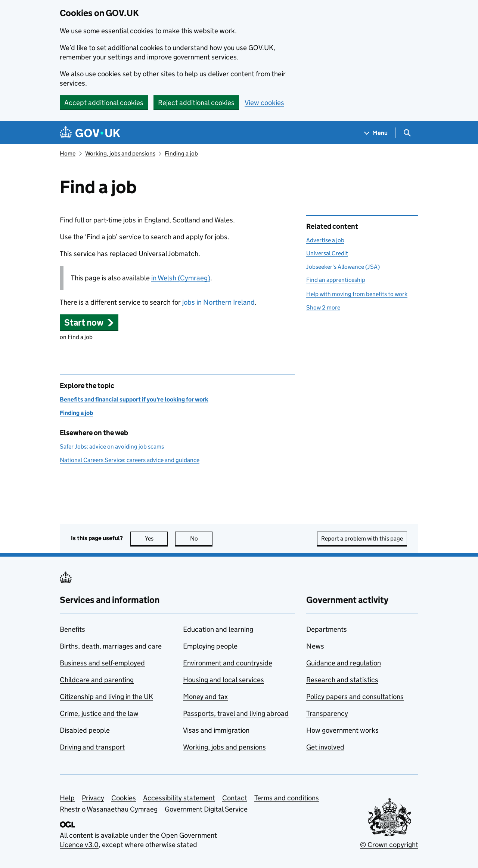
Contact (235, 798)
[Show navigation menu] (376, 133)
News (315, 646)
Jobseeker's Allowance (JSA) (343, 267)
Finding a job (181, 153)
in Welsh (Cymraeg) (181, 278)
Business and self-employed (102, 663)
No (201, 538)
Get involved (325, 747)
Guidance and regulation (344, 663)
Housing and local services (224, 680)
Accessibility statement (179, 798)
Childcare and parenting (97, 680)
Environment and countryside (228, 663)
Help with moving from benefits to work (357, 294)
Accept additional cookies (104, 103)
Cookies (124, 798)
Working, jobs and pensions (120, 153)
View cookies (264, 103)
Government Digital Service (206, 809)
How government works (342, 730)
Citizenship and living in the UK (106, 697)
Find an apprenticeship (336, 280)
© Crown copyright (389, 845)
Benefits (72, 629)
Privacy (93, 798)
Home (68, 153)
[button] (89, 322)
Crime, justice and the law (99, 713)
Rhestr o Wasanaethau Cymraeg (109, 809)
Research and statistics (342, 680)
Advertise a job (325, 240)
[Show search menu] (407, 133)
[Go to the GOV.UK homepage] (90, 133)
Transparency (327, 713)
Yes (156, 538)
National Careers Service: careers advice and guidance (130, 460)
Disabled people (85, 730)
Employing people (210, 646)
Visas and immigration (216, 730)
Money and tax (205, 697)
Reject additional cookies (196, 103)
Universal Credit (327, 253)
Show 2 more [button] (323, 307)
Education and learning (218, 629)
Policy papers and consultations (355, 697)
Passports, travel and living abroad (236, 713)
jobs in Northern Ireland (218, 302)
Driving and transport (92, 747)
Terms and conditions (287, 798)
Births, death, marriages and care (111, 646)
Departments (327, 629)
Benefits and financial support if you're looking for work (134, 399)
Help (67, 798)
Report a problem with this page (362, 538)
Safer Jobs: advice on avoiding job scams (112, 447)
